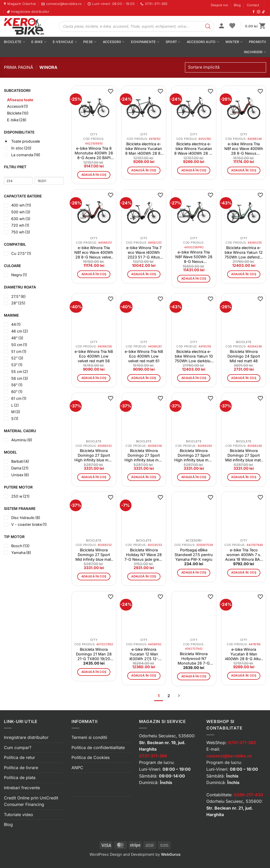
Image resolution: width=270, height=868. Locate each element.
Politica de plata (20, 777)
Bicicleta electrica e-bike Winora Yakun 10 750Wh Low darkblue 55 (194, 356)
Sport (173, 42)
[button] (221, 26)
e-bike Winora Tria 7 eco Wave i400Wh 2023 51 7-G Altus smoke (144, 252)
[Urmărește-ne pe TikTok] (263, 12)
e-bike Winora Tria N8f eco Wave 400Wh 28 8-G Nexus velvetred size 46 (244, 149)
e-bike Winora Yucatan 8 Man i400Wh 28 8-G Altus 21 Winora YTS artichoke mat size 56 (244, 654)
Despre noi (219, 5)
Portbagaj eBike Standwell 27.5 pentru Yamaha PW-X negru (194, 555)
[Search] (208, 26)
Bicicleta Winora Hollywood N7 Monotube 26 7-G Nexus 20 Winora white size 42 (194, 659)
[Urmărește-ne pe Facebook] (254, 12)
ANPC (77, 768)
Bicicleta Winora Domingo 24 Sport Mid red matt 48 (244, 356)
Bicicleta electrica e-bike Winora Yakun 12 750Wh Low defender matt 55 (244, 252)
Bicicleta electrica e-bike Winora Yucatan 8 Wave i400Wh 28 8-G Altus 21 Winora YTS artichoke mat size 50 (194, 149)
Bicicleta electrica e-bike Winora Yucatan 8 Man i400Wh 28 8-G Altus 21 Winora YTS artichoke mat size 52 (144, 149)
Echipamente (145, 42)
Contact (253, 5)
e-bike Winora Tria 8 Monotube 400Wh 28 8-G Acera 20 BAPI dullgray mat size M (94, 153)
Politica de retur (19, 757)
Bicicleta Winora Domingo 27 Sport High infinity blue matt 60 (194, 455)
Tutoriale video (19, 815)
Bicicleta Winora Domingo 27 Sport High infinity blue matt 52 (94, 455)
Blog (237, 5)
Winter (234, 42)
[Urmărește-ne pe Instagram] (259, 12)
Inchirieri (255, 52)
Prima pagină (19, 67)
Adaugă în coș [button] (94, 175)
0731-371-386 (153, 756)
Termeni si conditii (89, 737)
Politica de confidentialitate (98, 748)
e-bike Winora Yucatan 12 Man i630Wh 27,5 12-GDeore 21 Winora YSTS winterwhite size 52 (144, 654)
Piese (90, 42)
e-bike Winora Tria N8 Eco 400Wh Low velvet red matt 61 (144, 356)
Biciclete (14, 42)
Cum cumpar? (18, 748)
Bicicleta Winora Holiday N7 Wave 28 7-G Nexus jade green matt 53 (144, 555)
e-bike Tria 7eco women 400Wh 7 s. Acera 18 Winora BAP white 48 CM (244, 555)
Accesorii (114, 42)
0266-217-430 (248, 795)
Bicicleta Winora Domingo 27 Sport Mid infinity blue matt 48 (244, 455)
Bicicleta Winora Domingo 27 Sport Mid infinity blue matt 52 (94, 555)
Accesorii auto (203, 42)
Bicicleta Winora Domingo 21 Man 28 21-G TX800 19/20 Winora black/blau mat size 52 (94, 654)
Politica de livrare (21, 768)
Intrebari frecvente (22, 788)
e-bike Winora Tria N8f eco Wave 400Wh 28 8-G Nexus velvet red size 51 (94, 252)
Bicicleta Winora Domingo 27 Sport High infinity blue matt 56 (144, 455)
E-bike (39, 42)
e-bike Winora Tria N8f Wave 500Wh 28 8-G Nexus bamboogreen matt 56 (194, 257)
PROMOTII (257, 42)
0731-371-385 (242, 743)
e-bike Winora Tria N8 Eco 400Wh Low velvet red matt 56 (94, 356)
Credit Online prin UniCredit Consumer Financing (31, 801)
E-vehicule (65, 42)
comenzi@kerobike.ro (229, 756)
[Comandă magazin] (226, 67)
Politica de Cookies (91, 757)
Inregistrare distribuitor (26, 737)
